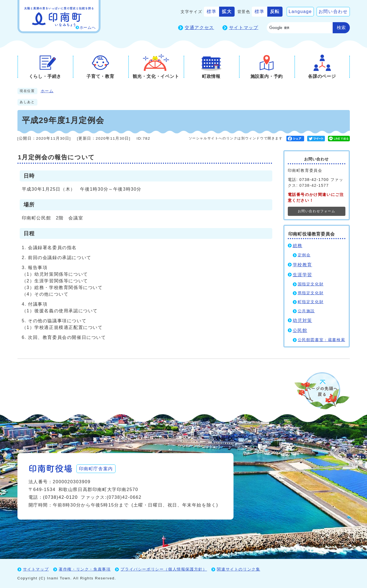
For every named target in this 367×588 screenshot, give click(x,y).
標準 (211, 11)
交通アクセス (199, 28)
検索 (341, 28)
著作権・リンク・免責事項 (85, 569)
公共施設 (306, 311)
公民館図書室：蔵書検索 (322, 340)
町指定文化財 (311, 302)
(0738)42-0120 (60, 497)
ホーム (47, 91)
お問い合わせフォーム (317, 211)
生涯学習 (302, 275)
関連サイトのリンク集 (238, 569)
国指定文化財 (311, 284)
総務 (298, 246)
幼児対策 (302, 320)
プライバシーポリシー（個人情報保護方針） (164, 569)
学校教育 (302, 265)
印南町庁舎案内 (97, 468)
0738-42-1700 (314, 180)
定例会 (304, 255)
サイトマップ (244, 28)
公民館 (300, 330)
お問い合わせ (333, 11)
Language (300, 11)
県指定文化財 (311, 293)
